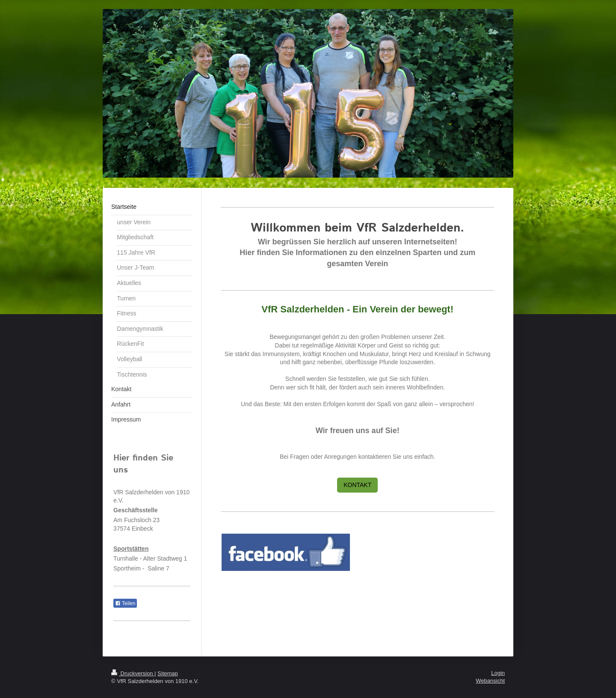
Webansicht (490, 681)
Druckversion (133, 673)
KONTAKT (357, 485)
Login (498, 673)
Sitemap (168, 673)
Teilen (125, 603)
